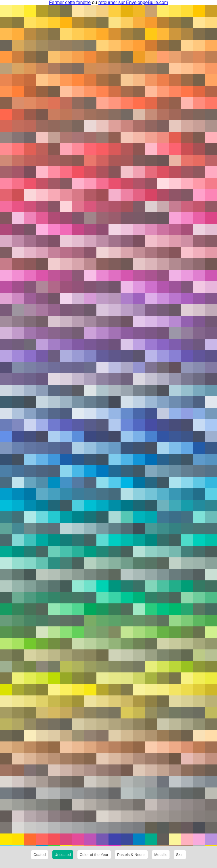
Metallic (161, 855)
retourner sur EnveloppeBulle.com (133, 2)
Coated (40, 855)
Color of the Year (94, 855)
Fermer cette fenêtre (70, 2)
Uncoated (63, 855)
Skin (180, 855)
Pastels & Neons (131, 855)
